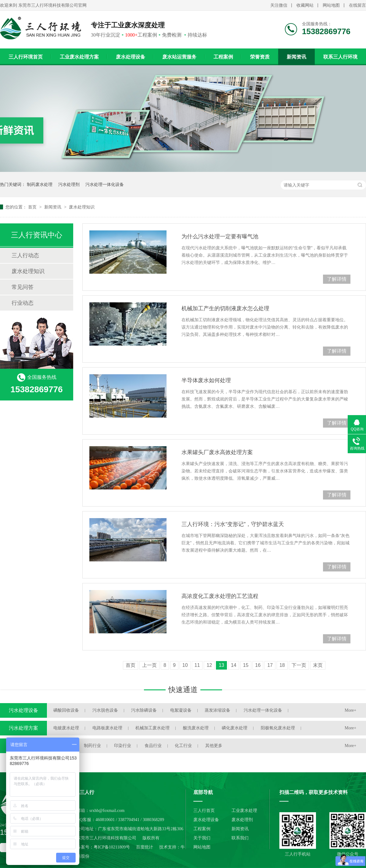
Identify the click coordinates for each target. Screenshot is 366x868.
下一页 (299, 665)
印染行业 (123, 746)
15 (246, 665)
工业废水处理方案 (79, 57)
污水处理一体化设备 (105, 184)
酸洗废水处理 (196, 728)
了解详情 (337, 279)
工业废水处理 (244, 811)
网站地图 (331, 5)
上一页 (149, 665)
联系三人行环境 (340, 57)
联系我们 (240, 838)
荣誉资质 (260, 57)
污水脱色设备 (105, 710)
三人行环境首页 (26, 57)
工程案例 (223, 57)
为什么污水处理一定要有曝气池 (220, 237)
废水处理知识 (82, 207)
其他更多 (214, 746)
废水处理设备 (131, 57)
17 (270, 665)
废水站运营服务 (179, 57)
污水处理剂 (69, 184)
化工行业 (183, 746)
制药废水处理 (40, 184)
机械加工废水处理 (152, 728)
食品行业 (153, 746)
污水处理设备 (23, 710)
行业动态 (23, 303)
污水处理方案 (23, 728)
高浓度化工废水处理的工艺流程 (220, 596)
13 (221, 665)
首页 (33, 207)
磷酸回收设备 (66, 710)
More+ (350, 710)
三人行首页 (204, 811)
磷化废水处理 (235, 728)
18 (282, 665)
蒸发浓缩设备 (217, 710)
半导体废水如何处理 (206, 380)
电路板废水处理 (107, 728)
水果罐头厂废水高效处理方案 (217, 452)
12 (209, 665)
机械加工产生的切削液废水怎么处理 (225, 308)
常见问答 (23, 287)
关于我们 (202, 838)
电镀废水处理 (66, 728)
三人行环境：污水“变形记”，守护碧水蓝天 (233, 524)
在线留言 (357, 5)
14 (234, 665)
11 (197, 665)
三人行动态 (25, 255)
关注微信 (279, 5)
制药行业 (92, 746)
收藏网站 (305, 5)
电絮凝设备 (181, 710)
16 (258, 665)
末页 (318, 665)
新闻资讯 (296, 57)
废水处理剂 (242, 820)
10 (185, 665)
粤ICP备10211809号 (112, 847)
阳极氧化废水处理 (278, 728)
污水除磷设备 (144, 710)
